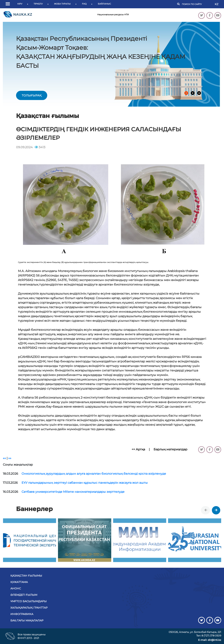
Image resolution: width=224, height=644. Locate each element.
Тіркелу (38, 4)
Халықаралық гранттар (29, 608)
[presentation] (206, 510)
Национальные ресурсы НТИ (113, 15)
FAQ (84, 4)
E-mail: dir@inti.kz (210, 640)
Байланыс (104, 4)
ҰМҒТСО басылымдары (29, 601)
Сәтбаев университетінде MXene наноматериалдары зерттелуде (73, 492)
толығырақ (32, 95)
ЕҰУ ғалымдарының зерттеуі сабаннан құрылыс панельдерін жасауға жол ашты (85, 483)
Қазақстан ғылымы (26, 576)
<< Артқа (138, 449)
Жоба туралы (62, 4)
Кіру (20, 4)
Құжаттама (19, 582)
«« (4, 458)
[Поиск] (196, 4)
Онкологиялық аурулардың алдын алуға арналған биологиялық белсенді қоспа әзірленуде (94, 474)
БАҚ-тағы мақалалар (27, 620)
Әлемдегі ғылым (24, 595)
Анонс (16, 588)
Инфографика (22, 614)
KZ (217, 4)
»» (10, 458)
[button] (9, 4)
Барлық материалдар (170, 449)
